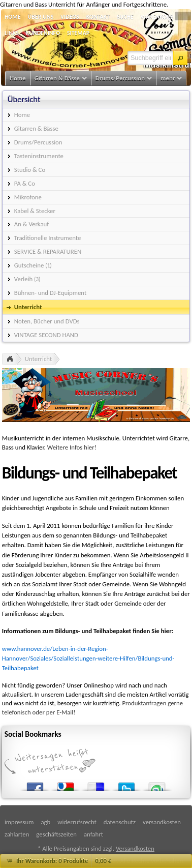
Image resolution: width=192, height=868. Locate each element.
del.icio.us (96, 784)
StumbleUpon (157, 784)
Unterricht (39, 359)
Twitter (126, 784)
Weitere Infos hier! (72, 447)
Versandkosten (135, 848)
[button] (180, 58)
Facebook (35, 784)
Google (66, 784)
